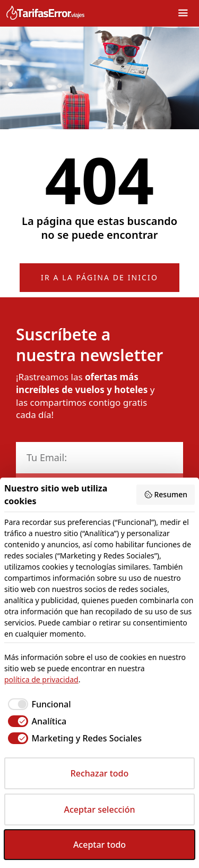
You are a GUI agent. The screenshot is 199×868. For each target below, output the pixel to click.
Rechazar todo (100, 773)
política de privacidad (41, 679)
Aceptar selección (100, 809)
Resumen (166, 494)
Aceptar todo (99, 845)
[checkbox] (37, 704)
